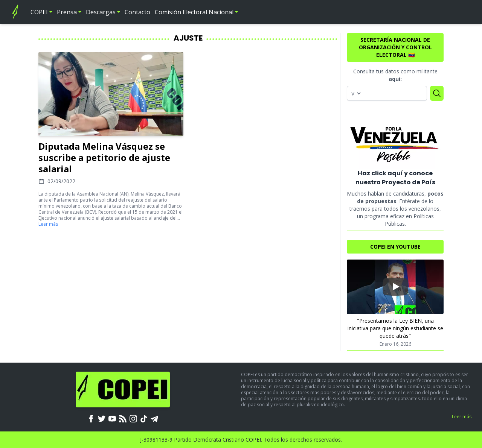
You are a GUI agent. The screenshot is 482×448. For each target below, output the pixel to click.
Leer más (48, 224)
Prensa (67, 12)
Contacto (137, 12)
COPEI (39, 12)
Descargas (101, 12)
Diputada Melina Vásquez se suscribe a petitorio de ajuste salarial (104, 157)
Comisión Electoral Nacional (194, 12)
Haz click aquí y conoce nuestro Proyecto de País (395, 178)
